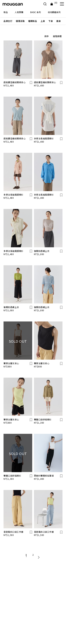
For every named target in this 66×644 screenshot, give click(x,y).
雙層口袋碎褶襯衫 (43, 419)
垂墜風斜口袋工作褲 (13, 532)
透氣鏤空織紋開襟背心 (15, 82)
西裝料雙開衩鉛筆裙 (44, 476)
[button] (8, 21)
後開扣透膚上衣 (42, 251)
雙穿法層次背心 (11, 363)
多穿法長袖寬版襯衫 (44, 138)
